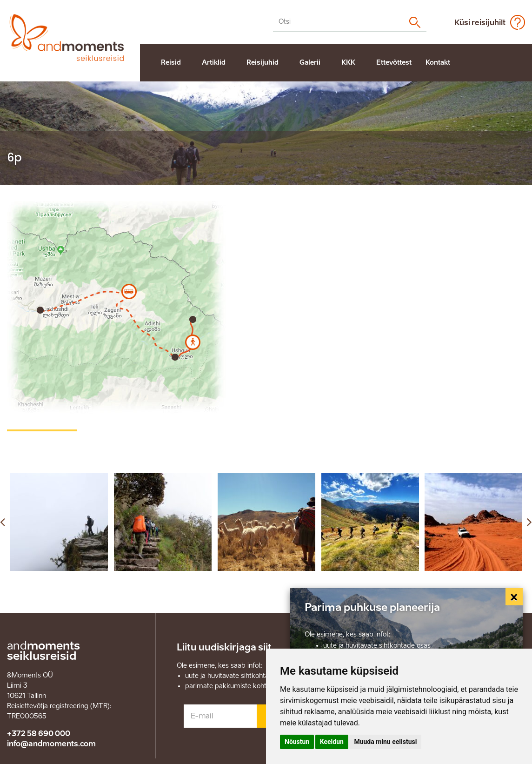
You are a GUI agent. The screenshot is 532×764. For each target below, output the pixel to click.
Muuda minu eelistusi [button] (385, 742)
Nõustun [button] (297, 742)
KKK (348, 63)
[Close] (514, 597)
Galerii (310, 63)
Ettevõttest (394, 63)
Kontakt (438, 63)
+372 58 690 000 (39, 734)
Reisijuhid (263, 63)
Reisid (171, 63)
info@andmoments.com (51, 744)
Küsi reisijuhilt (480, 23)
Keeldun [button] (332, 742)
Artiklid (214, 63)
